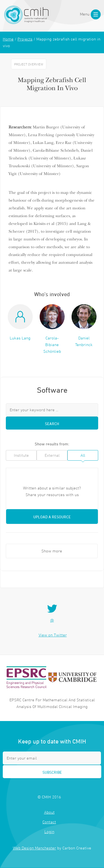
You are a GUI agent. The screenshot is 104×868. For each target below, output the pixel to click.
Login (49, 832)
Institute (21, 455)
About (49, 812)
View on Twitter (53, 635)
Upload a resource (52, 517)
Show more (52, 551)
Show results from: (52, 444)
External (52, 455)
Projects (25, 39)
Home (8, 39)
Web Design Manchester (34, 848)
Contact (49, 822)
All (83, 455)
